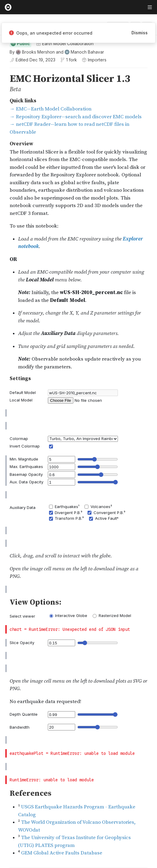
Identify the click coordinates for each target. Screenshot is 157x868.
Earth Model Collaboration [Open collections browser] (65, 54)
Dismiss (140, 33)
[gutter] (3, 87)
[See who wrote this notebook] (57, 62)
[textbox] (79, 721)
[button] (3, 81)
